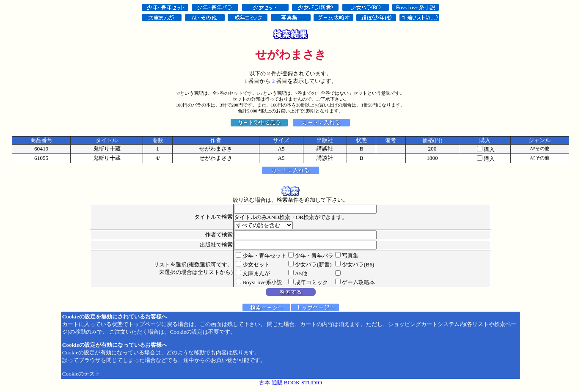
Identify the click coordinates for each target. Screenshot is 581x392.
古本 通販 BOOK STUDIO (290, 382)
